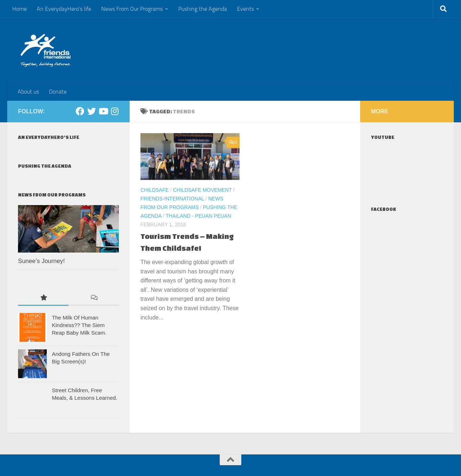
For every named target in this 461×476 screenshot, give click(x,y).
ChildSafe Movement (202, 190)
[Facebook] (80, 111)
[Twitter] (91, 111)
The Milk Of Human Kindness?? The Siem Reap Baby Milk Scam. (79, 325)
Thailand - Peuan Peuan (198, 216)
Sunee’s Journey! (41, 261)
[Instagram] (115, 111)
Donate (58, 92)
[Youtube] (103, 111)
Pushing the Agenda (203, 9)
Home (19, 9)
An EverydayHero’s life (64, 9)
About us (28, 92)
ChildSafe (155, 190)
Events (245, 9)
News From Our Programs (132, 9)
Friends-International (172, 199)
